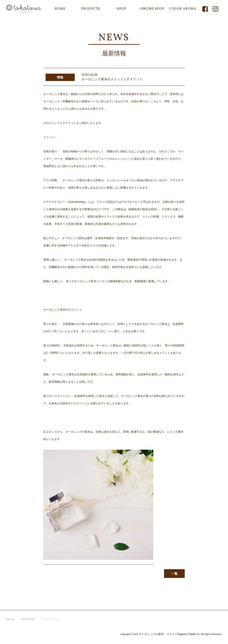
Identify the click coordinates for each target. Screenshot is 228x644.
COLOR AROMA (183, 9)
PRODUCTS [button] (91, 9)
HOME (60, 9)
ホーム (11, 619)
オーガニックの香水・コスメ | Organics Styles (168, 634)
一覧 (174, 574)
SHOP (121, 9)
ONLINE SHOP (152, 9)
